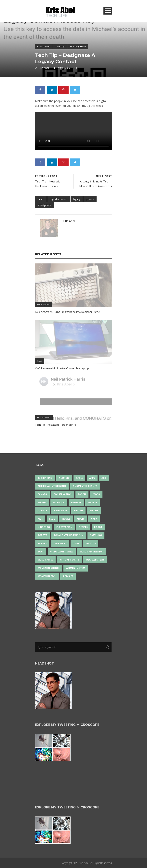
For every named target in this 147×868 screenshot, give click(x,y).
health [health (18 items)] (78, 510)
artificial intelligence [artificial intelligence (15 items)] (52, 486)
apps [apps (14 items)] (92, 478)
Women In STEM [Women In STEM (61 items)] (76, 568)
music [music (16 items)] (81, 519)
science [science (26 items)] (42, 543)
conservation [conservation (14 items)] (63, 494)
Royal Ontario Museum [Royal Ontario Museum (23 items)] (69, 535)
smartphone (45, 205)
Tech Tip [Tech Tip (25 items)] (91, 543)
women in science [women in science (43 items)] (49, 568)
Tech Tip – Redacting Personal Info (56, 425)
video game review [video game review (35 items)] (62, 552)
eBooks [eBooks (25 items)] (42, 502)
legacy (77, 199)
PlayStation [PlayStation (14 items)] (64, 527)
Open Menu (108, 11)
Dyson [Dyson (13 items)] (82, 494)
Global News (44, 46)
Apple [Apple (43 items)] (79, 478)
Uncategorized (78, 46)
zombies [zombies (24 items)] (68, 576)
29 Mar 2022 (64, 68)
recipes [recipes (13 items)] (83, 527)
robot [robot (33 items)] (98, 527)
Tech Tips (60, 46)
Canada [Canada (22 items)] (42, 494)
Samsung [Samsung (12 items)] (96, 535)
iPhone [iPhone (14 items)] (94, 510)
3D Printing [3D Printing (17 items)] (45, 478)
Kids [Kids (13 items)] (40, 519)
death (41, 199)
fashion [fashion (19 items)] (76, 502)
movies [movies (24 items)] (66, 519)
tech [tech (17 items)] (76, 543)
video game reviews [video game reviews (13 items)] (92, 552)
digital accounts (59, 199)
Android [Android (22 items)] (64, 478)
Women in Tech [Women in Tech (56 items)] (47, 576)
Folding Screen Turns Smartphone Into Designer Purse (67, 312)
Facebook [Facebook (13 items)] (59, 502)
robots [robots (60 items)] (42, 535)
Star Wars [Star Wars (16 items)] (60, 543)
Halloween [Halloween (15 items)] (60, 510)
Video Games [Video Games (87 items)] (45, 560)
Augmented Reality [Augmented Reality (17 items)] (85, 486)
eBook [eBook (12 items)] (96, 494)
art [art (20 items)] (104, 478)
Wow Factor (43, 304)
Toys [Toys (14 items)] (41, 552)
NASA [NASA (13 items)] (94, 519)
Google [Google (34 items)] (42, 510)
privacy (90, 199)
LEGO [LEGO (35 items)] (52, 519)
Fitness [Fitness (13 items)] (93, 502)
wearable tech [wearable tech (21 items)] (95, 560)
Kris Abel (44, 68)
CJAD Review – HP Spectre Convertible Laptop (62, 368)
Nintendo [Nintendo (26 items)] (44, 527)
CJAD (40, 361)
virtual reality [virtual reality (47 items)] (69, 560)
